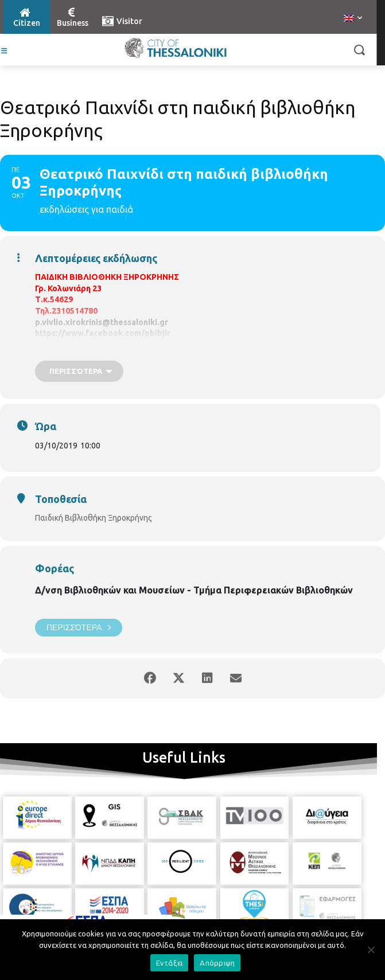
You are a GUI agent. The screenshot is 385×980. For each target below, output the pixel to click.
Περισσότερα (79, 628)
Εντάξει (170, 963)
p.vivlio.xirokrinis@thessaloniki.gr (102, 322)
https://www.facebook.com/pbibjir (103, 333)
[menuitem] (353, 19)
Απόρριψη (217, 963)
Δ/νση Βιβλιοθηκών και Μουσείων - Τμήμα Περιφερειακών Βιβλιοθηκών (194, 590)
